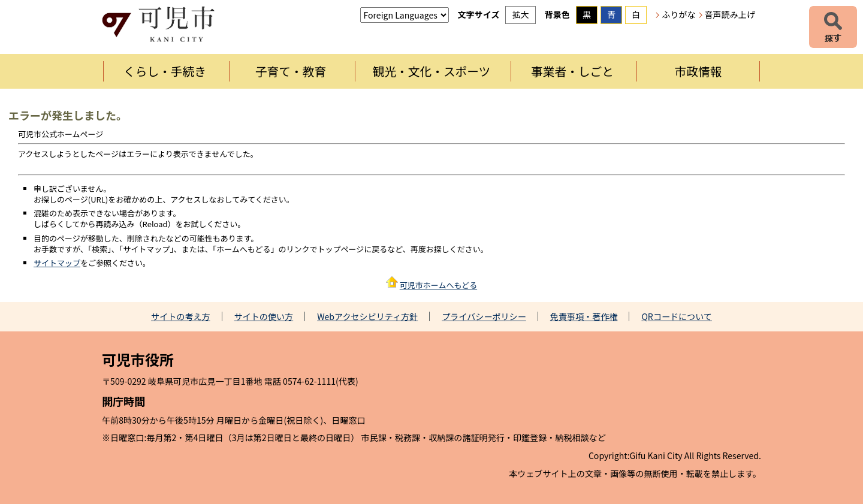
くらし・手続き (165, 71)
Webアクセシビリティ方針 (367, 316)
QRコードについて (677, 316)
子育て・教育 (291, 71)
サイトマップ (57, 263)
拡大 (520, 14)
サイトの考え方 (181, 316)
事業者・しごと (572, 71)
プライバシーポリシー (484, 316)
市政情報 (698, 71)
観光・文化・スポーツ (432, 71)
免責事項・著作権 (584, 316)
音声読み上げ (730, 14)
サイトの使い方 (264, 316)
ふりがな (678, 14)
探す (833, 27)
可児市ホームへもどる (438, 285)
